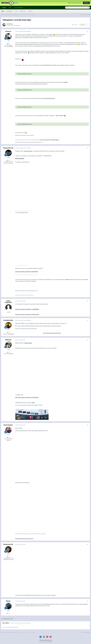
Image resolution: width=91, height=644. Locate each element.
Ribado (8, 601)
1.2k (8, 437)
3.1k (8, 333)
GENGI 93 (8, 340)
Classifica (30, 11)
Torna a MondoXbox (19, 8)
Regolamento (10, 11)
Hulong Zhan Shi (8, 148)
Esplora (4, 8)
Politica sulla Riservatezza (45, 640)
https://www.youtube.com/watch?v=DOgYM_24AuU (27, 314)
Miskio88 (11, 46)
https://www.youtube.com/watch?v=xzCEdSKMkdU (27, 309)
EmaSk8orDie (11, 334)
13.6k (8, 160)
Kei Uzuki (11, 163)
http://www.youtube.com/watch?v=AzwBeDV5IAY (27, 272)
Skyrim (33, 403)
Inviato (20, 31)
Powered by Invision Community (45, 642)
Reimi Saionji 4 (8, 425)
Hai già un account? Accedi (75, 3)
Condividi (75, 25)
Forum (3, 11)
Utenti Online (23, 11)
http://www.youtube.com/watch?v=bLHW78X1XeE (27, 397)
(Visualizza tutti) (27, 623)
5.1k (8, 44)
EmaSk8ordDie (8, 320)
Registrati (86, 3)
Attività (10, 8)
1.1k (8, 352)
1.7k (8, 613)
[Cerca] (72, 8)
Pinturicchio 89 (8, 544)
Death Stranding (28, 343)
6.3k (8, 557)
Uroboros (10, 24)
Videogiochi (18, 25)
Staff (16, 11)
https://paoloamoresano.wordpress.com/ (24, 539)
